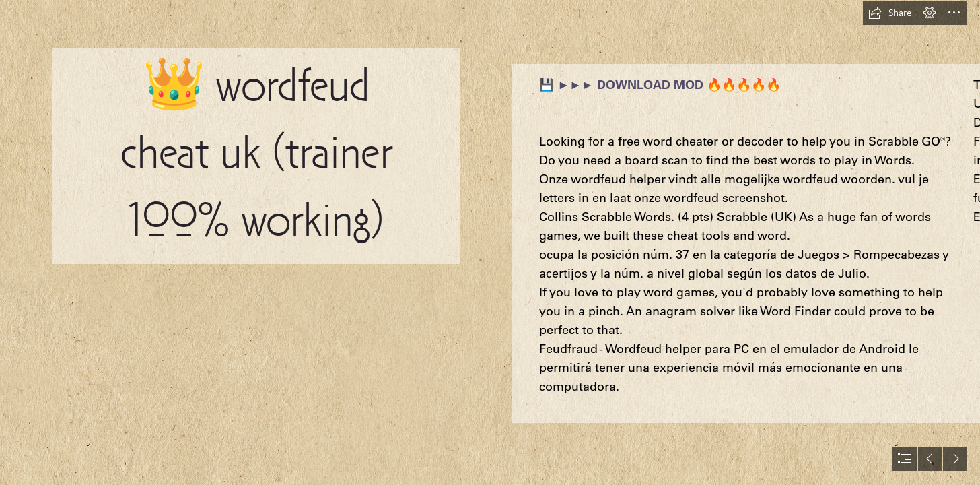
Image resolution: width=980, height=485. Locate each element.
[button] (890, 13)
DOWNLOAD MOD (650, 85)
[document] (490, 243)
